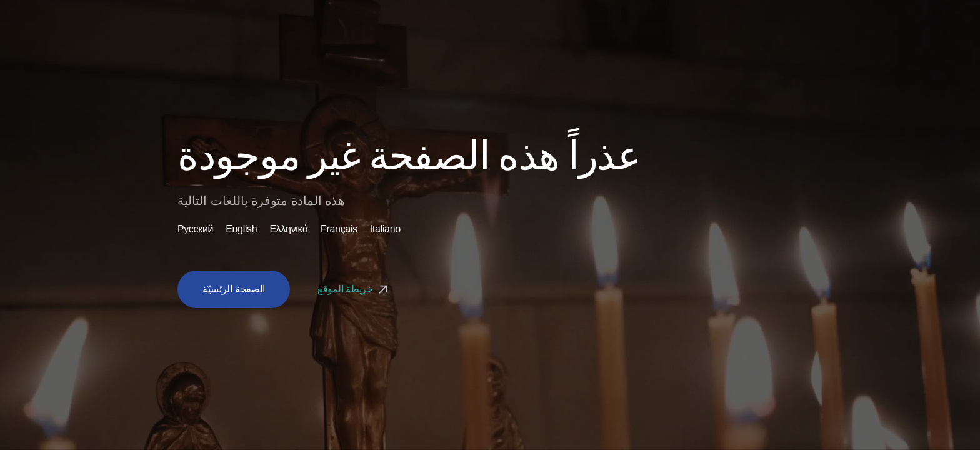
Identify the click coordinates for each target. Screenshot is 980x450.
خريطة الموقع (354, 289)
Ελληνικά (289, 229)
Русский (195, 229)
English (241, 229)
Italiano (385, 229)
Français (339, 229)
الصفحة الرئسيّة (234, 289)
